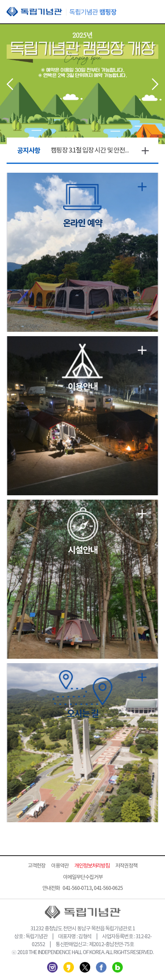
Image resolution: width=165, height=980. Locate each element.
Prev (10, 84)
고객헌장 (37, 866)
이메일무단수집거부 (83, 877)
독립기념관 (62, 12)
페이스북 (101, 967)
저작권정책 (126, 866)
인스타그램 (52, 967)
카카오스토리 (69, 967)
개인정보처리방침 (92, 866)
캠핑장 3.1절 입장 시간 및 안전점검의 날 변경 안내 (91, 151)
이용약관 (60, 866)
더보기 (145, 151)
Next (155, 84)
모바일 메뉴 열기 (152, 12)
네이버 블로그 (117, 967)
